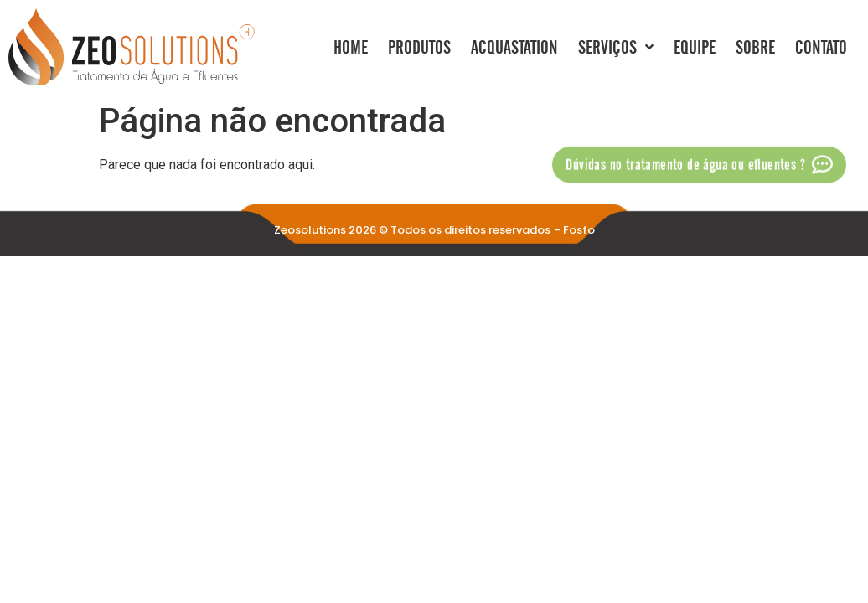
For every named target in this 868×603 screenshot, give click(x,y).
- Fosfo (575, 230)
